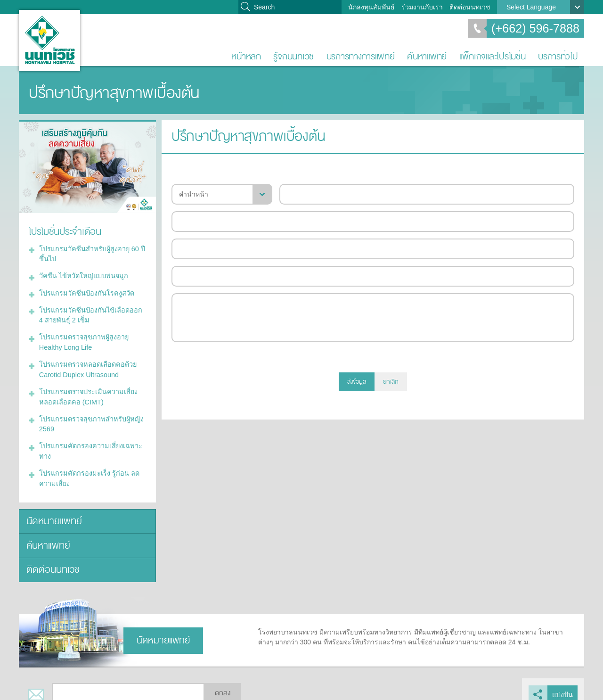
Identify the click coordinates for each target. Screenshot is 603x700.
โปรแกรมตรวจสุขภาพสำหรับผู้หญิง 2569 (90, 418)
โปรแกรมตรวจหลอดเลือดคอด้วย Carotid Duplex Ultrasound (86, 365)
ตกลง (223, 683)
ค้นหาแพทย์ (427, 56)
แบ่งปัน (562, 684)
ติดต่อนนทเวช (470, 7)
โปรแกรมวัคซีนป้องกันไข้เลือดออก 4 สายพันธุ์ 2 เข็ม (91, 312)
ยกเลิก (391, 382)
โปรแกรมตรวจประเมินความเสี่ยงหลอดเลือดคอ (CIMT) (87, 391)
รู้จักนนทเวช (293, 56)
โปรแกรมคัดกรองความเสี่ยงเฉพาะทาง (88, 444)
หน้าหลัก (246, 56)
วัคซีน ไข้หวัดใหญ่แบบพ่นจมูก (82, 274)
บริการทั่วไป (558, 56)
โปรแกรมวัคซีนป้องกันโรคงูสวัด (85, 291)
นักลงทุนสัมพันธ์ (371, 7)
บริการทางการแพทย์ (361, 56)
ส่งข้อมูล (357, 382)
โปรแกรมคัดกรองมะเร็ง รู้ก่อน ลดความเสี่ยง (87, 471)
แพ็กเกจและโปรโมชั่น (493, 56)
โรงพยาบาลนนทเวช (49, 41)
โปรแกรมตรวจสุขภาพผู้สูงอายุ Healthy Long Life (82, 339)
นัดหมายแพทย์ (53, 513)
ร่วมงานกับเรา (422, 7)
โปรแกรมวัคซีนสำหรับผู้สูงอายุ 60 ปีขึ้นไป (90, 253)
